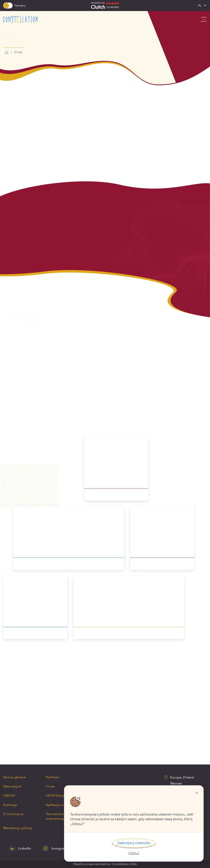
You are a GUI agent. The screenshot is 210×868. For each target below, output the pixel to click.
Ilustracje (10, 805)
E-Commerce (13, 814)
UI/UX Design (56, 796)
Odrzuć (134, 853)
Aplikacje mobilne (60, 805)
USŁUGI (9, 796)
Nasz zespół (12, 786)
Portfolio (53, 777)
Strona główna (14, 777)
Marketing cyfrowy (18, 828)
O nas (50, 786)
